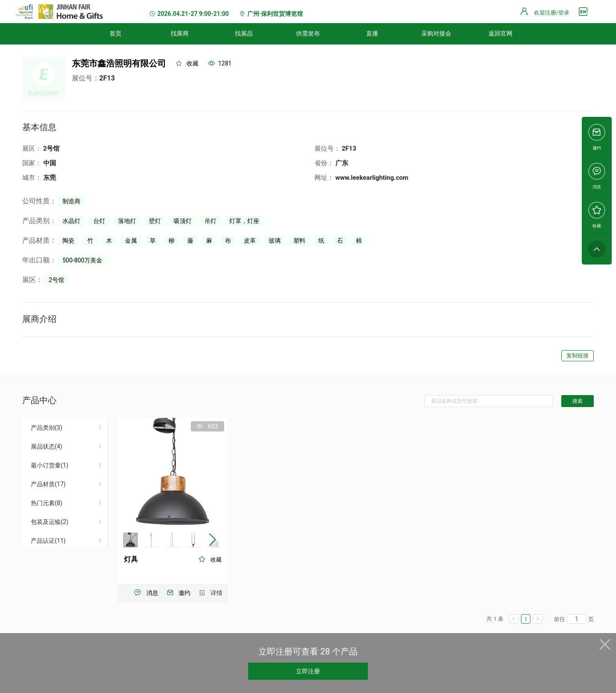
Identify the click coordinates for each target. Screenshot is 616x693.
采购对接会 (436, 33)
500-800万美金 (82, 260)
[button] (212, 540)
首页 (115, 33)
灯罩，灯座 (244, 221)
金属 (131, 241)
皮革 (250, 241)
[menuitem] (115, 34)
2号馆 (56, 280)
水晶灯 (71, 221)
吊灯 (210, 221)
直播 (372, 33)
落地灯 (127, 221)
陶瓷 (68, 241)
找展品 (244, 33)
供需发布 (308, 33)
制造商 (71, 201)
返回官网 (500, 33)
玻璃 (275, 241)
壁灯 (155, 221)
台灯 (99, 221)
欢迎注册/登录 (552, 13)
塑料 (299, 241)
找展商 (180, 33)
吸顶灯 (183, 221)
